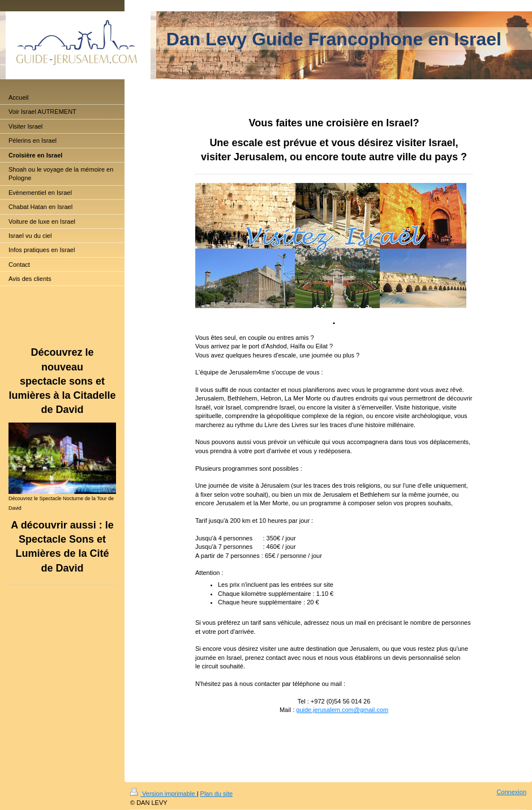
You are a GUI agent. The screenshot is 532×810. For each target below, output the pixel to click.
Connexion (511, 792)
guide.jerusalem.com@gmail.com (342, 710)
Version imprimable (164, 794)
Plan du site (216, 794)
